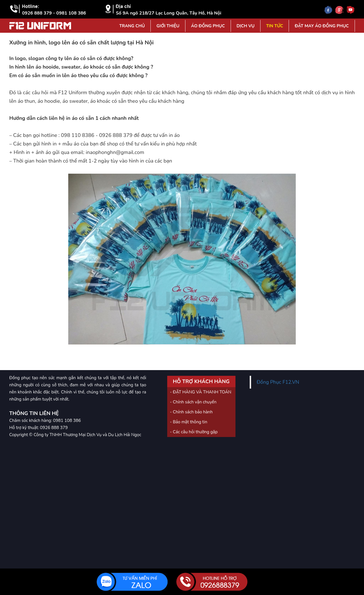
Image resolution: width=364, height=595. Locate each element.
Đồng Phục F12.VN (278, 382)
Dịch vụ (246, 26)
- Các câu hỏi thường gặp (194, 432)
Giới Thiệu (168, 26)
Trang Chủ (132, 26)
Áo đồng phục (208, 26)
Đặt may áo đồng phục (322, 26)
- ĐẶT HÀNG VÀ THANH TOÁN (201, 392)
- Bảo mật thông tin (189, 422)
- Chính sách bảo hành (191, 412)
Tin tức (275, 26)
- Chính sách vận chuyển (193, 402)
